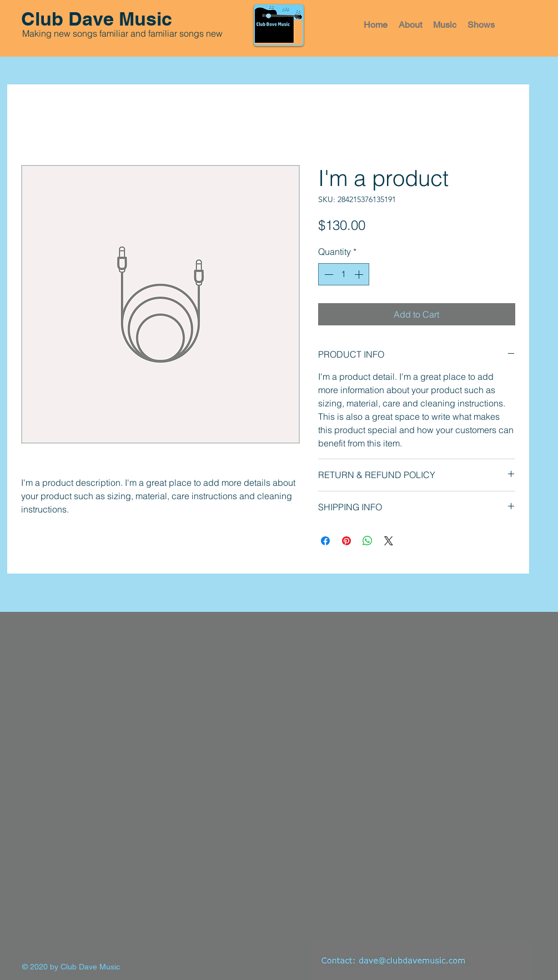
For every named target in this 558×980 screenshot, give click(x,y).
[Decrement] (328, 274)
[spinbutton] (344, 274)
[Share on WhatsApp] (368, 541)
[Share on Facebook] (325, 541)
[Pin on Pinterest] (346, 541)
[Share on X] (389, 541)
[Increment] (360, 274)
